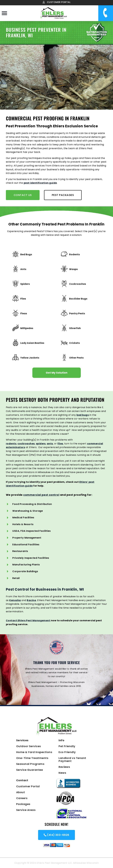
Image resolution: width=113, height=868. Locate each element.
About (21, 792)
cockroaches (26, 444)
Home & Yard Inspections (34, 752)
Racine (31, 600)
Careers (22, 798)
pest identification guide (40, 183)
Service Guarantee (30, 770)
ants (50, 444)
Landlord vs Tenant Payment (72, 759)
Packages (23, 804)
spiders (41, 444)
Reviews (64, 767)
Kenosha (15, 600)
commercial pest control (41, 495)
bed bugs (83, 415)
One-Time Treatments (32, 758)
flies (60, 444)
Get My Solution (57, 373)
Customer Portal (28, 786)
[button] (4, 13)
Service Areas (26, 810)
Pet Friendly (67, 746)
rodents (11, 444)
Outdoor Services (29, 746)
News (62, 773)
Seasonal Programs (30, 764)
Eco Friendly (67, 752)
